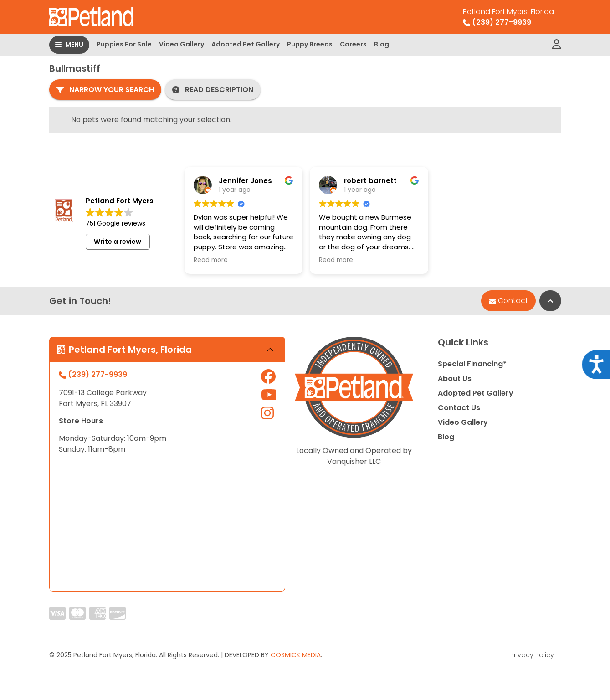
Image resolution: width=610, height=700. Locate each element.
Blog (382, 44)
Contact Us (459, 408)
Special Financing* (472, 364)
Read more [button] (211, 260)
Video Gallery (182, 44)
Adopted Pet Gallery (246, 44)
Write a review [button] (118, 242)
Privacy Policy (532, 655)
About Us (455, 378)
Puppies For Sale (124, 44)
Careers (353, 44)
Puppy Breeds (310, 44)
